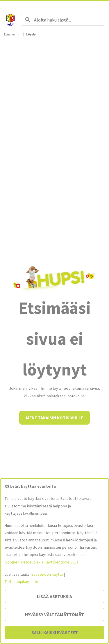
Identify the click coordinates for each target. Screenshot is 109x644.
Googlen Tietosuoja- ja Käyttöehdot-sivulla (42, 562)
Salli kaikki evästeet (55, 633)
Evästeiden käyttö (47, 574)
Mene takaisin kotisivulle (54, 418)
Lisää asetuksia (54, 596)
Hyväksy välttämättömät (54, 615)
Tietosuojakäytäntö (22, 582)
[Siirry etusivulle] (10, 20)
